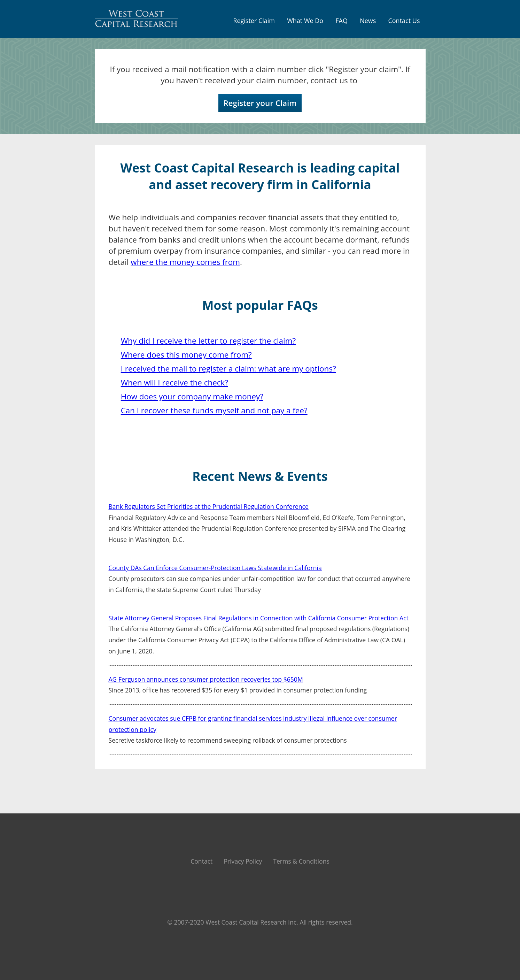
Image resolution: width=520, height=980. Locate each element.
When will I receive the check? (174, 382)
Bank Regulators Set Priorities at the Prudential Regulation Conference (209, 506)
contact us (404, 21)
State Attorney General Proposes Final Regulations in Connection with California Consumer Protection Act (259, 618)
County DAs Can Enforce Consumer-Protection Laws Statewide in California (215, 568)
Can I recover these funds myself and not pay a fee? (214, 410)
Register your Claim (260, 103)
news (368, 21)
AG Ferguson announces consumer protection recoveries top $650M (206, 679)
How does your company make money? (192, 396)
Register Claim (254, 21)
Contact (201, 861)
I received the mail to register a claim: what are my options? (228, 369)
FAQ (342, 21)
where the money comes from (185, 262)
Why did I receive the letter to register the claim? (208, 341)
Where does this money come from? (186, 355)
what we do (305, 21)
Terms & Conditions (301, 861)
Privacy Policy (243, 861)
